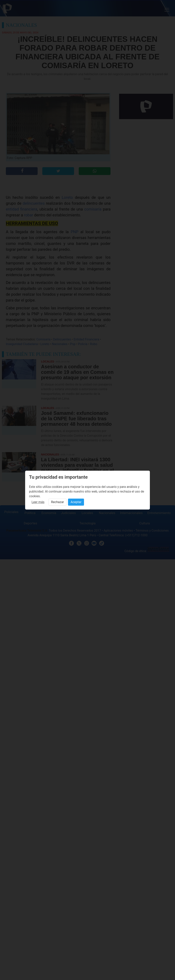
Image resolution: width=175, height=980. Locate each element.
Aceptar (76, 502)
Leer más (38, 502)
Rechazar (57, 502)
